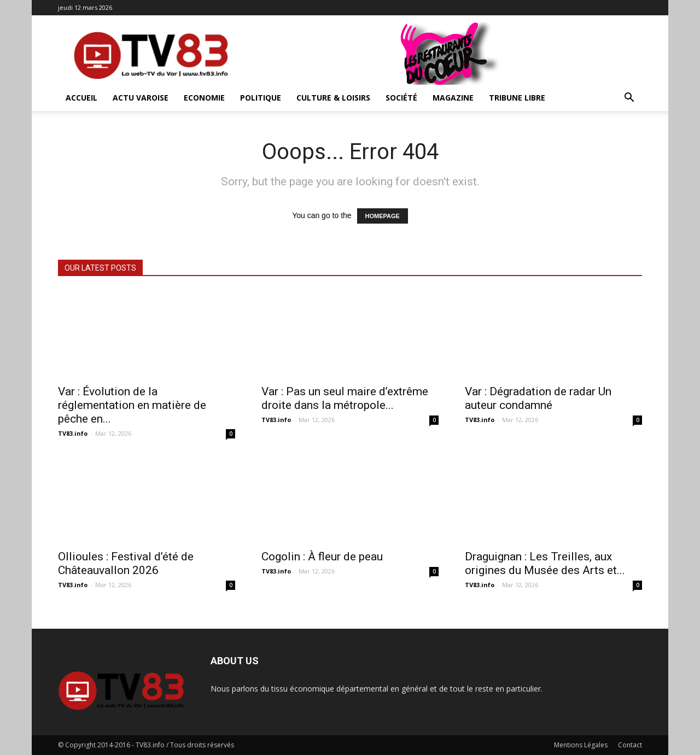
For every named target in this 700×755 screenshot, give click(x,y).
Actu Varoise (141, 98)
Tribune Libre (517, 98)
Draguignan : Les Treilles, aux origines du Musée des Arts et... (545, 563)
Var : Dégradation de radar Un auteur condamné (538, 398)
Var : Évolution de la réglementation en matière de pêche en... (132, 405)
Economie (204, 98)
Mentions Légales (581, 745)
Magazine (453, 98)
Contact (630, 745)
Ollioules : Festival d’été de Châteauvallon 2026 (126, 563)
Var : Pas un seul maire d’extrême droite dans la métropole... (345, 398)
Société (401, 98)
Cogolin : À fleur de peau (322, 557)
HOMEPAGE (383, 216)
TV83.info (73, 433)
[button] (629, 99)
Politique (261, 98)
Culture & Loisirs (333, 98)
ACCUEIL (81, 98)
